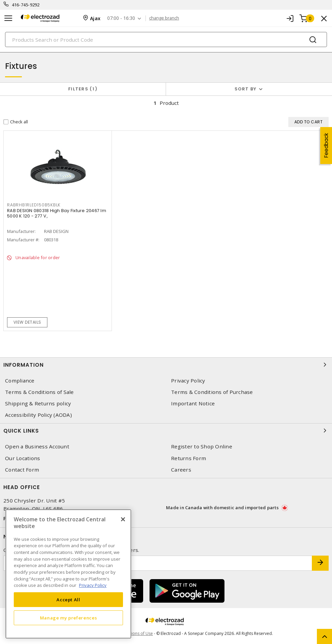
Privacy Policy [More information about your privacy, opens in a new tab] (93, 585)
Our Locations (23, 458)
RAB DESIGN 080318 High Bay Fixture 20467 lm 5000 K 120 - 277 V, (57, 213)
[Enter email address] (158, 563)
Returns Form (189, 458)
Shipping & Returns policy (38, 404)
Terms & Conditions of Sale (39, 392)
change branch (164, 18)
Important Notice (193, 404)
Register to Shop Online (202, 447)
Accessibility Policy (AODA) (38, 415)
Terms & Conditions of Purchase (212, 392)
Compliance (20, 381)
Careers (181, 470)
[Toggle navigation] (8, 18)
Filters (83, 89)
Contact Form (22, 470)
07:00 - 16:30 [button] (121, 18)
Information (166, 365)
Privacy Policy (188, 381)
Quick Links (166, 431)
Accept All (68, 600)
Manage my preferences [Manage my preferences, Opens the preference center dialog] (69, 618)
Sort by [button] (246, 89)
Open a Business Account (37, 447)
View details (27, 322)
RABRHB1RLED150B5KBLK (34, 205)
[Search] (166, 39)
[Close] (123, 519)
